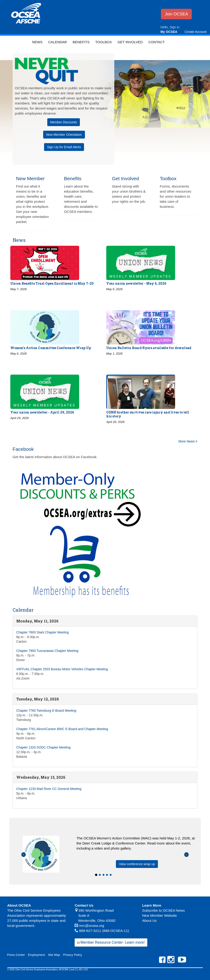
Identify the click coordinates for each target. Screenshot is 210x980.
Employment (36, 955)
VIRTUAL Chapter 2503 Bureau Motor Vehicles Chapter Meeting (62, 669)
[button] (24, 868)
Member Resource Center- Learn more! (112, 942)
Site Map (54, 955)
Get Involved (130, 42)
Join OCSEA (176, 14)
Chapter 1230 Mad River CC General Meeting (49, 789)
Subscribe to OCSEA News (163, 910)
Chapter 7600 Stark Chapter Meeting (43, 632)
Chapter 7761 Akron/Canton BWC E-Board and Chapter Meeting (62, 729)
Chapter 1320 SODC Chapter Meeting (43, 747)
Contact (157, 42)
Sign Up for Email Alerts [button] (64, 147)
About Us (149, 921)
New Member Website (159, 915)
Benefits (81, 42)
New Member (30, 178)
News (37, 42)
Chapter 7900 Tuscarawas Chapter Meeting (47, 651)
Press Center (16, 955)
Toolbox (104, 42)
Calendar (58, 42)
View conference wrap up (137, 864)
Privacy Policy (73, 955)
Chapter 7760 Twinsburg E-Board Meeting (46, 711)
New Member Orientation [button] (64, 135)
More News (188, 441)
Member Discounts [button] (64, 122)
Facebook (23, 449)
